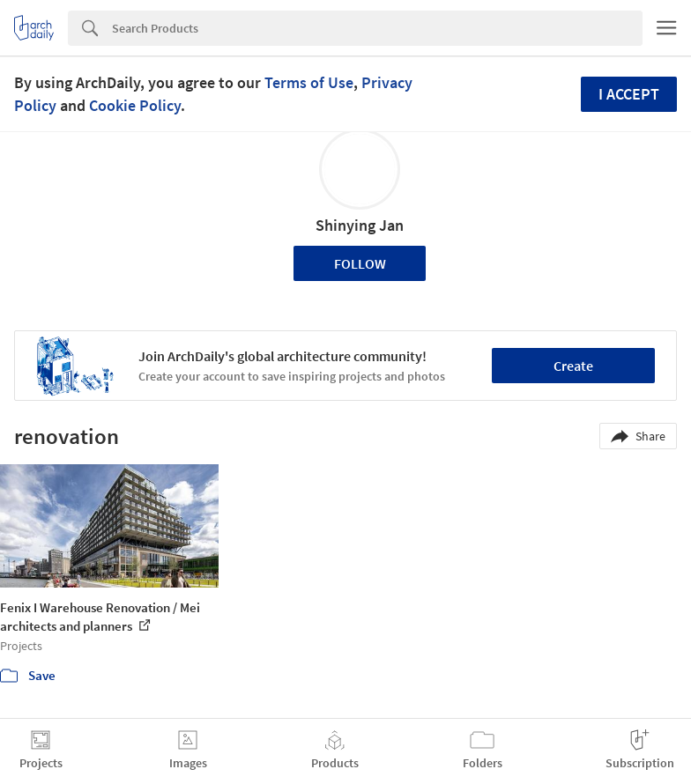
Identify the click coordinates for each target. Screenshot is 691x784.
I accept (629, 94)
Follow (360, 263)
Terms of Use (309, 82)
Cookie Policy (135, 105)
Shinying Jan (360, 225)
